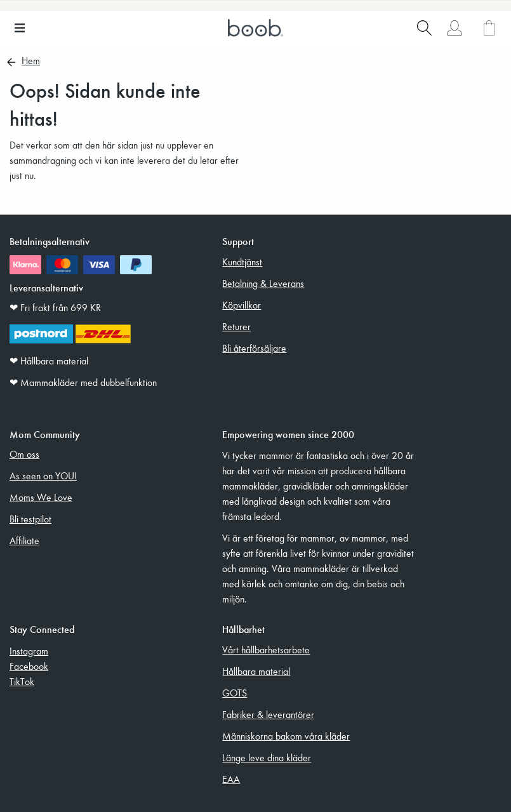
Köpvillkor (242, 305)
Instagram (29, 651)
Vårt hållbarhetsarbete (266, 649)
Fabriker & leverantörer (268, 714)
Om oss (24, 454)
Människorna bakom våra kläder (286, 736)
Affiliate (24, 540)
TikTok (22, 681)
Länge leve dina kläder (267, 757)
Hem (31, 62)
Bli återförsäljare (254, 348)
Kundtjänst (242, 262)
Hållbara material (256, 671)
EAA (231, 779)
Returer (236, 326)
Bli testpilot (30, 519)
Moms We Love (41, 497)
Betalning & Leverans (263, 283)
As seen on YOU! (43, 476)
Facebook (29, 666)
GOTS (235, 693)
